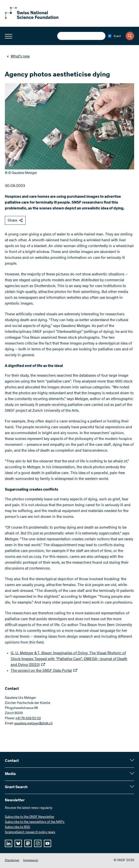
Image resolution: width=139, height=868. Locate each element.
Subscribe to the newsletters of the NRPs (35, 822)
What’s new (18, 56)
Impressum (31, 861)
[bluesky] (18, 843)
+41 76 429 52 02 (28, 719)
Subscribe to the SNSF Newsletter (30, 817)
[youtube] (47, 843)
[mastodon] (28, 843)
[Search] (130, 36)
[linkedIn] (9, 843)
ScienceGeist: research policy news (30, 832)
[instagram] (38, 843)
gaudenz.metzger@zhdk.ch (33, 724)
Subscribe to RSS (17, 827)
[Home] (32, 18)
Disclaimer (12, 861)
